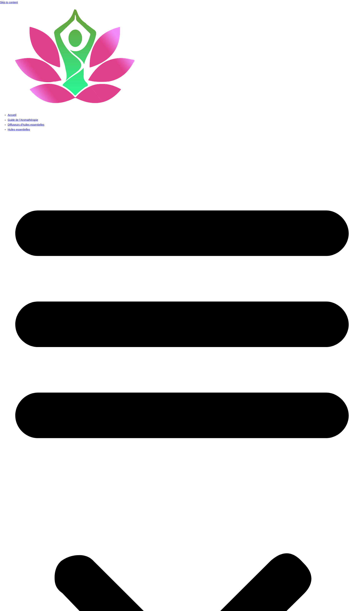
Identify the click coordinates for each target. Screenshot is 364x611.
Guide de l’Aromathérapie (23, 120)
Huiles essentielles (19, 129)
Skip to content (9, 2)
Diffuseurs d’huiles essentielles (26, 125)
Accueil (12, 115)
